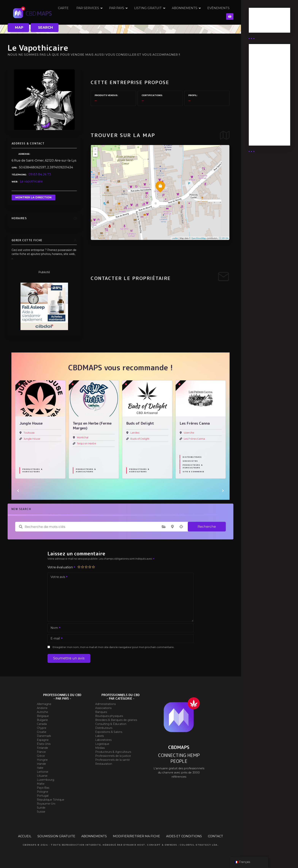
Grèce (41, 756)
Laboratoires (103, 740)
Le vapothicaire (31, 181)
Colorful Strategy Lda (199, 845)
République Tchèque (51, 800)
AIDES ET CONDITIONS (184, 836)
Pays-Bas (43, 788)
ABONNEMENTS (193, 12)
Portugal (43, 796)
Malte (41, 784)
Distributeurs (192, 457)
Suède (41, 808)
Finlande (42, 748)
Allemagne (44, 704)
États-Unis (44, 744)
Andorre (42, 708)
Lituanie (42, 776)
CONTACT (216, 836)
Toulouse (29, 433)
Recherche (207, 527)
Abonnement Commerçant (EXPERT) (263, 111)
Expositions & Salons (109, 732)
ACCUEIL (25, 836)
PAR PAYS (125, 12)
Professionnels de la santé (113, 760)
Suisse (41, 812)
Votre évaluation (62, 567)
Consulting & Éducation (111, 724)
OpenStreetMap (199, 238)
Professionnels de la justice (113, 756)
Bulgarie (42, 720)
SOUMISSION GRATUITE (56, 836)
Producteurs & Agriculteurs (32, 470)
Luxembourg (46, 780)
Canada (42, 724)
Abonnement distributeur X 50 (265, 79)
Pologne (43, 792)
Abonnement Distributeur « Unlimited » (263, 63)
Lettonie (43, 772)
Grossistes (190, 461)
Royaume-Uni (46, 804)
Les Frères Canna (194, 439)
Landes (135, 433)
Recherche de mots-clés (21, 527)
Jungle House (32, 439)
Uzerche (189, 433)
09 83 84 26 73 (40, 174)
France (41, 752)
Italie (40, 768)
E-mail (55, 639)
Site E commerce (193, 472)
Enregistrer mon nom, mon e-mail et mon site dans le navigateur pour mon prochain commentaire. (113, 647)
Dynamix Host (134, 845)
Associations (103, 708)
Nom (54, 628)
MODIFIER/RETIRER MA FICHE (136, 836)
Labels (99, 736)
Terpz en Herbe (87, 443)
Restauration (104, 764)
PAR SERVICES (96, 12)
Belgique (43, 716)
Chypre (42, 728)
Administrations (105, 704)
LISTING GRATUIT (157, 12)
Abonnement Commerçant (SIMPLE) (263, 130)
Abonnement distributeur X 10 (265, 94)
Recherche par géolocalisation (181, 527)
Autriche (42, 712)
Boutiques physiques (109, 716)
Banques (101, 712)
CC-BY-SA (223, 238)
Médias (100, 748)
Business (259, 21)
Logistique (102, 744)
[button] (18, 491)
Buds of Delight (140, 439)
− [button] (95, 154)
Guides (257, 26)
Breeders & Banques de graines (116, 720)
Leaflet (175, 238)
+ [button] (95, 149)
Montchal (83, 437)
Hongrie (42, 760)
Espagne (43, 740)
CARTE (72, 12)
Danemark (44, 736)
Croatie (42, 732)
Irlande (41, 764)
